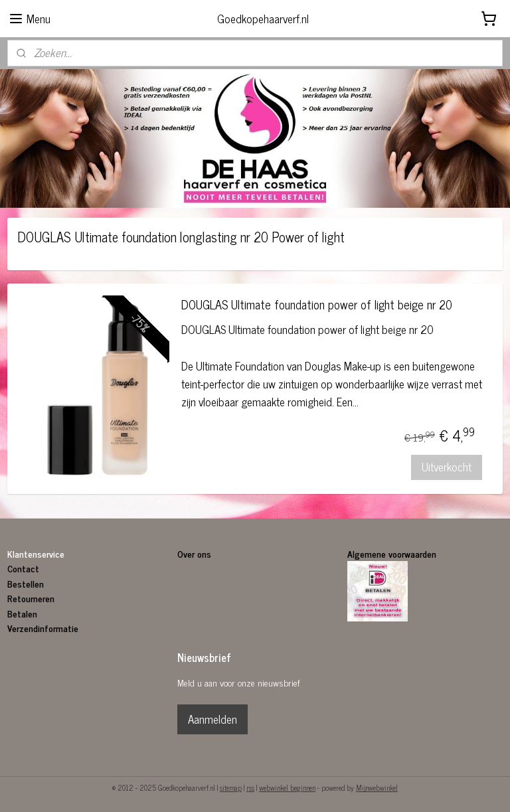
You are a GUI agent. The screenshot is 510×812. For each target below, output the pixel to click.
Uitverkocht (447, 467)
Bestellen (26, 583)
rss (250, 787)
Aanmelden (212, 719)
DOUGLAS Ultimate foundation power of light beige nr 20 (317, 306)
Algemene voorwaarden (392, 553)
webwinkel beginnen (287, 787)
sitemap (231, 787)
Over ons (196, 553)
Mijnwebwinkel (377, 787)
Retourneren (31, 598)
